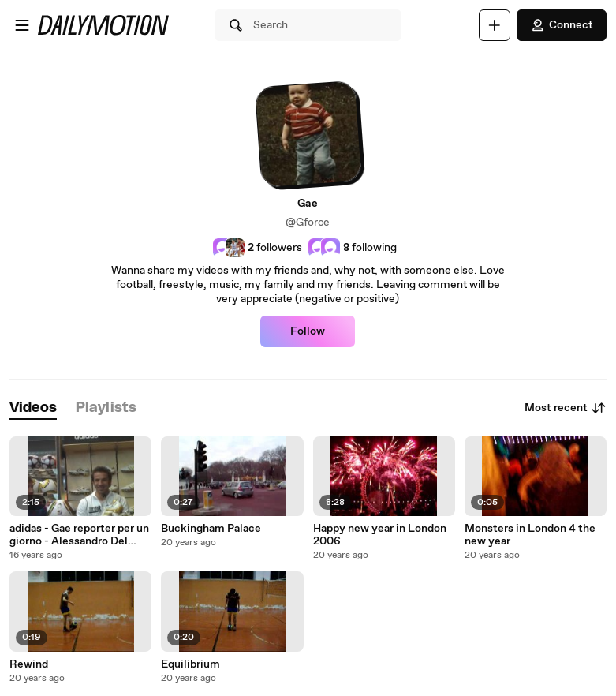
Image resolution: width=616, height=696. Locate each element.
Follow (308, 331)
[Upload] (495, 25)
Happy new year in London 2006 (380, 535)
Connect (562, 25)
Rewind (29, 664)
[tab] (33, 408)
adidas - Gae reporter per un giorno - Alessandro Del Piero (79, 535)
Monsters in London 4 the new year (530, 535)
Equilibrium (190, 664)
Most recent (566, 408)
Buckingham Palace (211, 529)
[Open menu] (22, 25)
